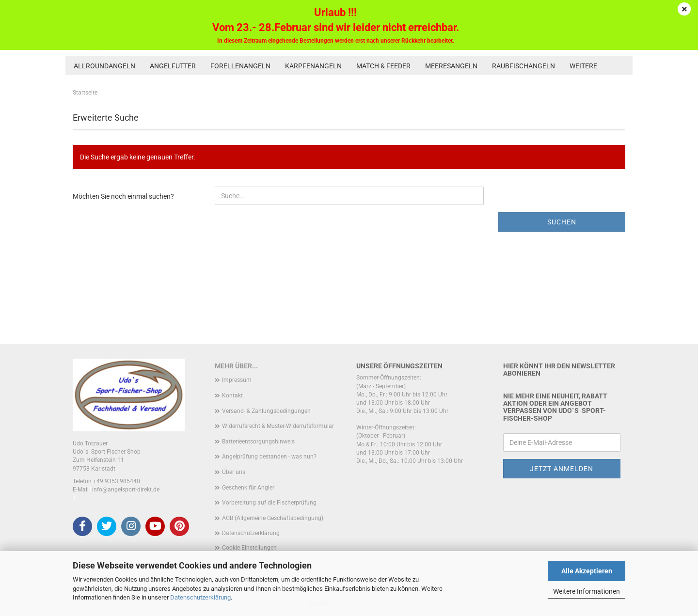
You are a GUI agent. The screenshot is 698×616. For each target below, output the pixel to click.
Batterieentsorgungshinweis (258, 442)
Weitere (583, 66)
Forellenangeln (240, 66)
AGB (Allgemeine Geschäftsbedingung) (273, 518)
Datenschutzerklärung (200, 597)
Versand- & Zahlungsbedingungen (266, 411)
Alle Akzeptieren (587, 571)
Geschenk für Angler (248, 488)
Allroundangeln (104, 66)
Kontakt (232, 395)
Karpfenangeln (313, 66)
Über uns (234, 472)
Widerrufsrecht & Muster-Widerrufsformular (278, 426)
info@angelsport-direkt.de (126, 490)
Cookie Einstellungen (249, 548)
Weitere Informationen (587, 591)
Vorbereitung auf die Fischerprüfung (269, 503)
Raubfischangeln (523, 66)
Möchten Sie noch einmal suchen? (123, 196)
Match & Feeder (383, 66)
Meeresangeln (451, 66)
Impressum (237, 380)
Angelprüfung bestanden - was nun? (269, 457)
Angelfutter (173, 66)
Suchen (562, 222)
